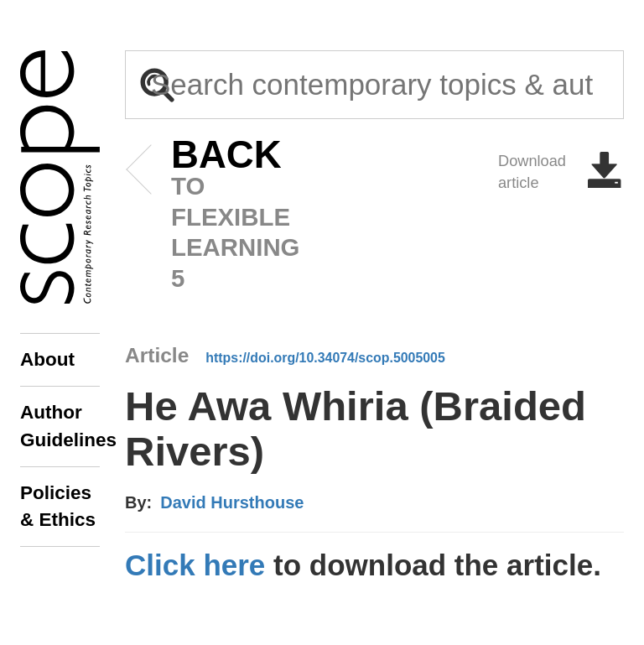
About (47, 359)
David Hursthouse (232, 502)
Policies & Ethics (58, 506)
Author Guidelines (60, 426)
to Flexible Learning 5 (201, 216)
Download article (561, 172)
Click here (195, 565)
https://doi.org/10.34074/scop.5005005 (325, 358)
